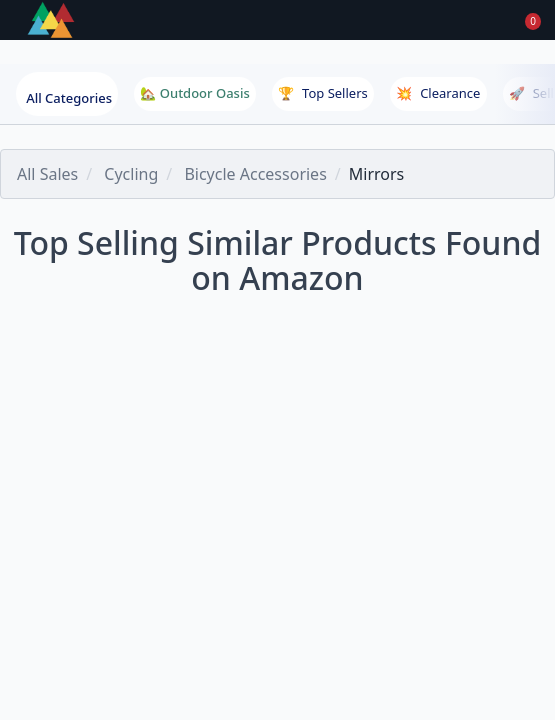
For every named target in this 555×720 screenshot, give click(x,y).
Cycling (131, 174)
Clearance (438, 93)
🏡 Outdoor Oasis (194, 93)
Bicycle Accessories (255, 174)
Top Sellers (323, 93)
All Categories (69, 98)
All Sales (47, 174)
